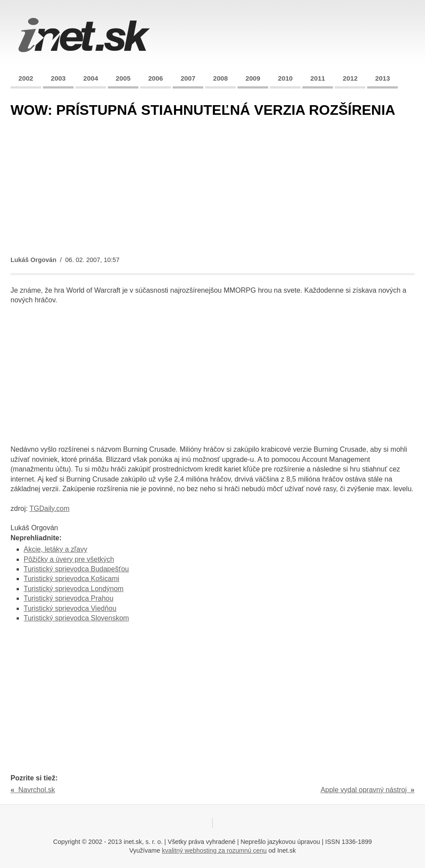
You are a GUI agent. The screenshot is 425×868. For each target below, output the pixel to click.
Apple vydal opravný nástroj (368, 790)
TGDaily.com (49, 508)
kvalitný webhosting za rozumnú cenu (214, 850)
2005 (123, 78)
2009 (253, 78)
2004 (91, 78)
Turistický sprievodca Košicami (71, 579)
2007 (188, 78)
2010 (285, 78)
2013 (382, 78)
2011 (318, 78)
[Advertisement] (212, 188)
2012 (350, 78)
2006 (156, 78)
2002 (26, 78)
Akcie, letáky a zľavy (55, 549)
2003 (58, 78)
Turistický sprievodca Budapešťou (76, 569)
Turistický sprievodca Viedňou (70, 608)
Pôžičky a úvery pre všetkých (69, 559)
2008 (220, 78)
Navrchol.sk (33, 790)
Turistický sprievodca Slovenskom (76, 618)
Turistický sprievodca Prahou (69, 598)
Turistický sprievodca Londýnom (74, 589)
